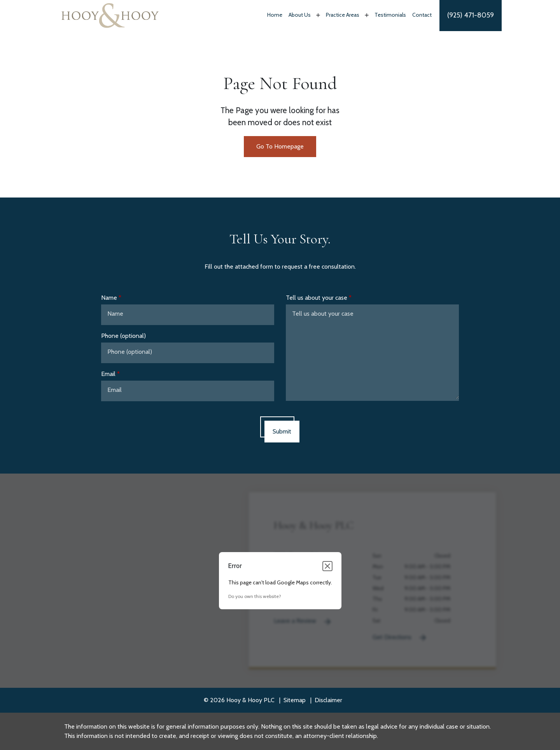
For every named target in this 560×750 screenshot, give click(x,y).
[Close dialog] (327, 566)
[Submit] (282, 432)
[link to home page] (110, 15)
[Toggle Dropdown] (317, 15)
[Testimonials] (390, 16)
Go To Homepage (280, 146)
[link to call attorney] (471, 16)
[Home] (275, 16)
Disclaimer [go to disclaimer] (328, 700)
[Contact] (422, 16)
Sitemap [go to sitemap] (295, 700)
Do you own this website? (255, 596)
